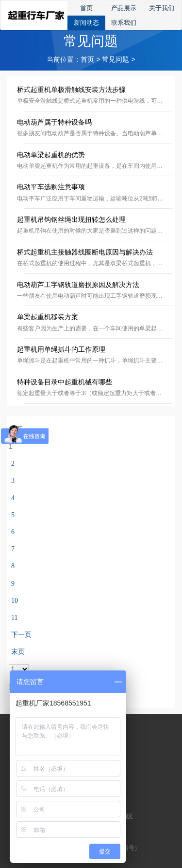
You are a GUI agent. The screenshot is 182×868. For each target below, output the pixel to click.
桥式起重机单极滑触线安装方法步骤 (71, 90)
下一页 (21, 635)
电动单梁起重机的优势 (51, 155)
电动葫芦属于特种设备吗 (54, 122)
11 (14, 618)
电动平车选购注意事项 (51, 187)
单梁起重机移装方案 (48, 317)
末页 (18, 652)
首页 (87, 60)
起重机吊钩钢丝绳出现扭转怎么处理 (71, 220)
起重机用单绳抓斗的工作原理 (61, 350)
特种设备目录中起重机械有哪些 (65, 382)
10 (15, 601)
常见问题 (116, 60)
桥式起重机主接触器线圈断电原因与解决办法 (85, 252)
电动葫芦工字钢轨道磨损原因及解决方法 (78, 285)
